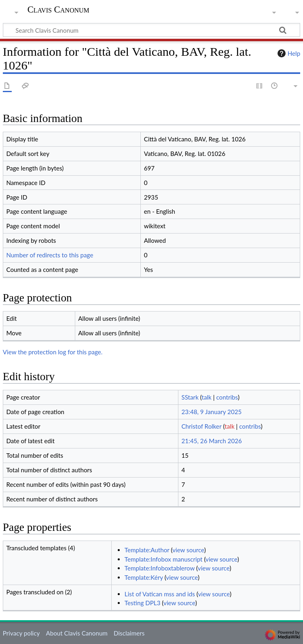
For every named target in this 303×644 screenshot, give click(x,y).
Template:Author (147, 550)
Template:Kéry (144, 577)
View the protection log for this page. (53, 352)
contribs (227, 397)
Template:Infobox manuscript (164, 559)
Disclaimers (129, 633)
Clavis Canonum (58, 10)
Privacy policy (21, 633)
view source (188, 550)
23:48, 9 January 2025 (211, 412)
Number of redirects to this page (50, 255)
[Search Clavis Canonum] (151, 30)
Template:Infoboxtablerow (160, 568)
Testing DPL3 (143, 603)
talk (207, 397)
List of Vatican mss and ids (160, 594)
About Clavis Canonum (76, 633)
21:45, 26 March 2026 (211, 441)
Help (288, 53)
